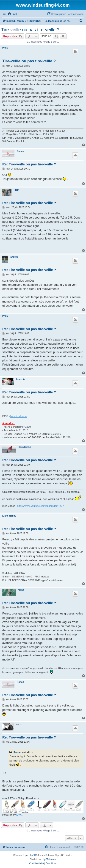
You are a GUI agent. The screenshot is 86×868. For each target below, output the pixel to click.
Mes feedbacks (19, 416)
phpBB (32, 855)
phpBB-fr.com (49, 859)
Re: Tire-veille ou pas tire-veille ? (29, 164)
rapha (21, 590)
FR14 (17, 190)
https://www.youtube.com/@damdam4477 (41, 506)
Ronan (20, 151)
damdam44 (25, 447)
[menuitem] (12, 14)
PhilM (5, 48)
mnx (18, 724)
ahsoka (14, 257)
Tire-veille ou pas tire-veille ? (30, 30)
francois (21, 379)
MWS (19, 815)
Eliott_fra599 (9, 516)
